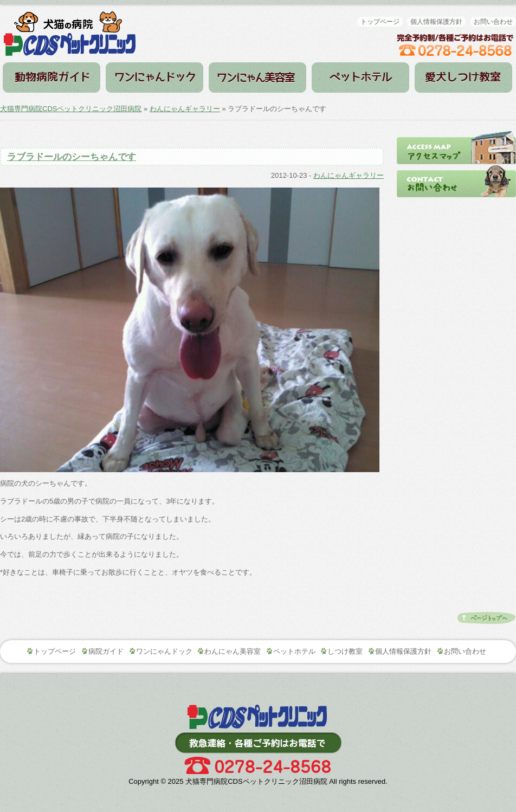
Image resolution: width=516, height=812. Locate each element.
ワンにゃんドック (154, 78)
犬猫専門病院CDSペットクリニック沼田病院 (71, 109)
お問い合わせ (493, 22)
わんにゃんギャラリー (185, 109)
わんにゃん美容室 (233, 651)
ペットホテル (360, 78)
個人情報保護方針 (436, 22)
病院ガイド (51, 78)
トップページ (380, 22)
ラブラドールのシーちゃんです (72, 157)
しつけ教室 (463, 78)
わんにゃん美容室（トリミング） (257, 78)
